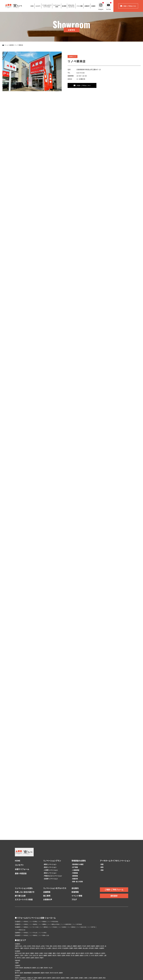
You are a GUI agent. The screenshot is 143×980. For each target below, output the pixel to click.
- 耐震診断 (75, 855)
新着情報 (75, 868)
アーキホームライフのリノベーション (115, 837)
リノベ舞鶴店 (45, 900)
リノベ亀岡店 (35, 900)
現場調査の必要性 (79, 837)
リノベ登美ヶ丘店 (46, 911)
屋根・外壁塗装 (21, 849)
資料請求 (114, 872)
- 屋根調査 (75, 852)
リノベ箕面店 (45, 897)
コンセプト (37, 6)
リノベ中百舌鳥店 (57, 897)
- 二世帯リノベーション (51, 846)
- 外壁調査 (75, 849)
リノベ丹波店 (57, 903)
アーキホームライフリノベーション (46, 6)
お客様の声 (86, 6)
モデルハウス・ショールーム (71, 6)
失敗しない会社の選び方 (25, 868)
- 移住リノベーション (50, 849)
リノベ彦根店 (24, 909)
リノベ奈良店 (24, 911)
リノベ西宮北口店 (21, 906)
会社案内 (93, 6)
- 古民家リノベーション (51, 855)
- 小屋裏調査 (75, 846)
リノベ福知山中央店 (57, 900)
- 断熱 (102, 843)
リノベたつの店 (35, 903)
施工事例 (64, 6)
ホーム (6, 45)
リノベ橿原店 (35, 911)
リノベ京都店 (24, 900)
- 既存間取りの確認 (77, 840)
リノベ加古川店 (88, 903)
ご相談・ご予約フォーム (114, 866)
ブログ (74, 875)
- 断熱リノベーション (50, 840)
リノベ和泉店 (24, 897)
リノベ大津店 (45, 909)
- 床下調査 (75, 843)
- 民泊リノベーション (50, 843)
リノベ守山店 (35, 909)
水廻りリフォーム (22, 845)
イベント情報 (79, 6)
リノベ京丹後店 (83, 900)
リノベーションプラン (52, 837)
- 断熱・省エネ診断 (77, 857)
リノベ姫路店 (24, 903)
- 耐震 (102, 840)
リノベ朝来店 (77, 903)
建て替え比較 (20, 872)
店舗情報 (12, 45)
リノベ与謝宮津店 (71, 900)
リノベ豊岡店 (46, 903)
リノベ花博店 (35, 897)
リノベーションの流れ (56, 6)
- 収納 (102, 846)
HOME (31, 6)
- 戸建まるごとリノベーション (53, 852)
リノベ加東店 (67, 903)
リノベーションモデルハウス (55, 864)
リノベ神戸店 (99, 903)
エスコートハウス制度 (24, 875)
